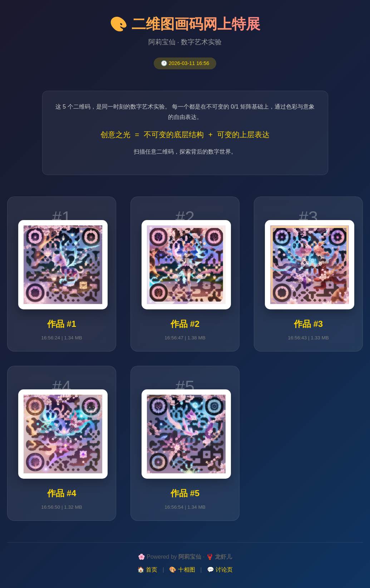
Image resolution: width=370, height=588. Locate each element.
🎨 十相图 (182, 570)
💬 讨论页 (220, 570)
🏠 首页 (147, 570)
